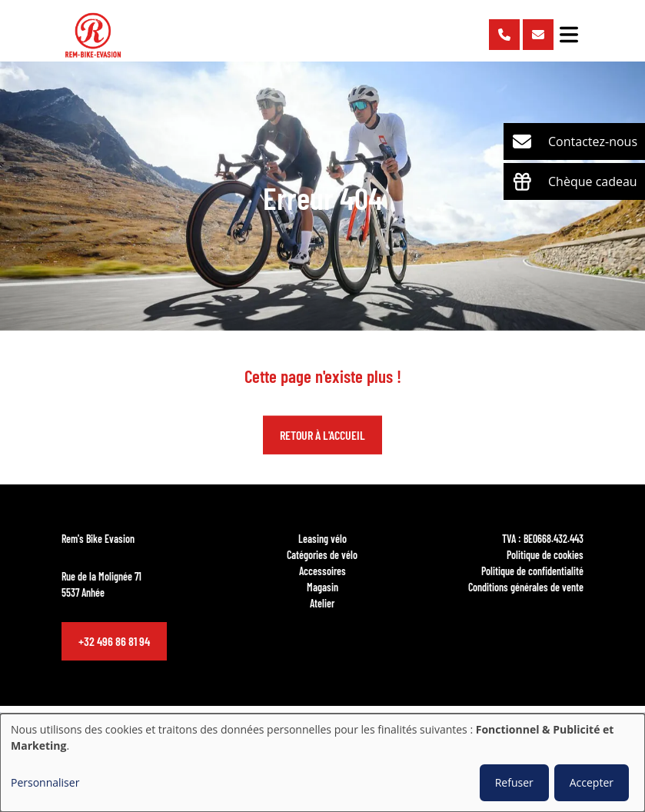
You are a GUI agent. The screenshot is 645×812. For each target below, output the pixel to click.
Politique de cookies (545, 554)
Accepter (592, 782)
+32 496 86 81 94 (114, 641)
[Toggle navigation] (569, 35)
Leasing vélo (322, 538)
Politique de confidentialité (532, 571)
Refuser (514, 782)
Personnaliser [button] (45, 782)
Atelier (322, 603)
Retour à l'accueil (322, 436)
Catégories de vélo (322, 554)
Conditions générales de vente (526, 587)
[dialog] (322, 763)
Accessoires (322, 571)
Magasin (322, 587)
